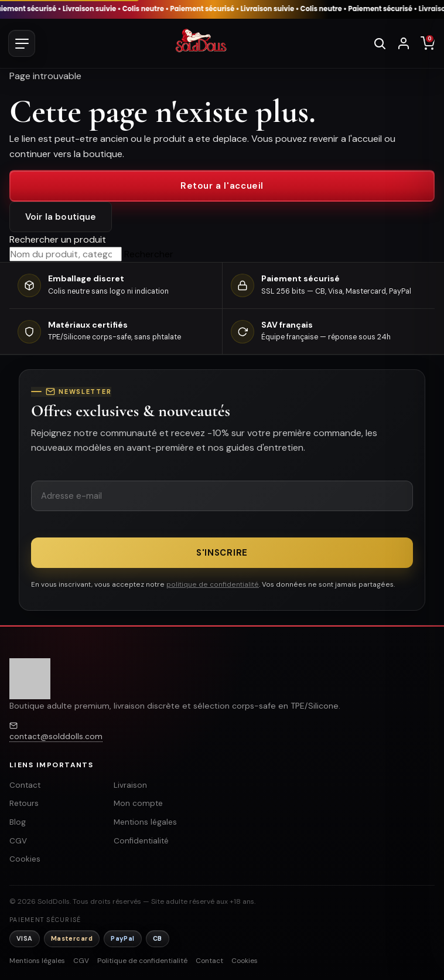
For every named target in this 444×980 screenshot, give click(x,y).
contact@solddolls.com (56, 736)
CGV (18, 841)
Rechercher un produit (58, 239)
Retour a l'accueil (222, 186)
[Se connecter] (404, 43)
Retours (24, 803)
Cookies (25, 859)
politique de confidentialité (213, 584)
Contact (25, 785)
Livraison (130, 785)
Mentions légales (145, 822)
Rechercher (149, 254)
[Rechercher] (380, 43)
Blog (18, 822)
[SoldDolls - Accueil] (201, 43)
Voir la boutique (61, 217)
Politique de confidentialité (142, 961)
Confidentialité (141, 841)
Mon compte (138, 803)
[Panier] (428, 43)
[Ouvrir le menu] (22, 43)
